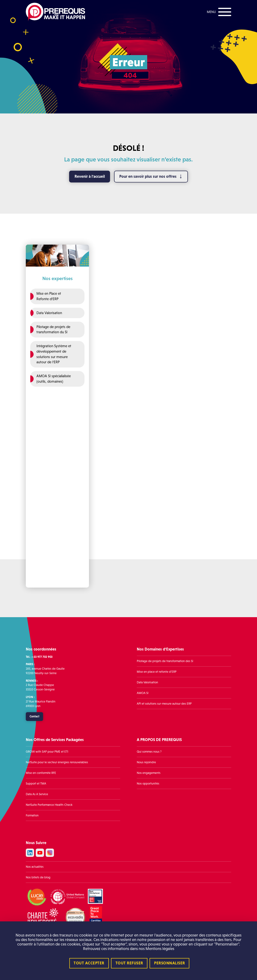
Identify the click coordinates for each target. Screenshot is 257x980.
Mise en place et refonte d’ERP (157, 672)
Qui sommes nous (148, 752)
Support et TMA (36, 784)
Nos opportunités (148, 784)
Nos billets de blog (38, 877)
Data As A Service (37, 794)
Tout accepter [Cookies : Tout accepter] (89, 963)
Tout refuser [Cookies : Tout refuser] (129, 963)
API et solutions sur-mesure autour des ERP (164, 704)
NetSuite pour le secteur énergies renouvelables (57, 762)
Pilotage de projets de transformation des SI (165, 661)
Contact (34, 716)
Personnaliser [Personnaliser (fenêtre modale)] (170, 963)
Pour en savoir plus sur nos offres (148, 176)
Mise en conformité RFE (41, 773)
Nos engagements (149, 773)
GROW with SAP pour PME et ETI (47, 752)
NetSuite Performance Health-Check (49, 805)
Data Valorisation (147, 682)
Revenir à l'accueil (90, 176)
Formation (32, 815)
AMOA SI (143, 693)
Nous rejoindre (146, 762)
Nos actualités (35, 867)
